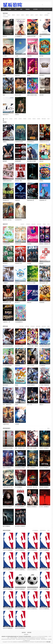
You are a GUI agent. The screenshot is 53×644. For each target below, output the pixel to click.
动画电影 (46, 15)
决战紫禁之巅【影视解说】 (9, 448)
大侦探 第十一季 (6, 322)
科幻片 (18, 15)
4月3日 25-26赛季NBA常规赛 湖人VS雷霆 (36, 609)
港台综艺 (34, 224)
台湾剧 (16, 119)
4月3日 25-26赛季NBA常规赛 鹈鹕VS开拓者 (12, 628)
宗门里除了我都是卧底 (44, 385)
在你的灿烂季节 (18, 220)
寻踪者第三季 (6, 200)
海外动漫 (44, 326)
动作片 (4, 15)
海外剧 (34, 119)
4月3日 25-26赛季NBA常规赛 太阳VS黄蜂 (12, 609)
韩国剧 (25, 119)
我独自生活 (17, 283)
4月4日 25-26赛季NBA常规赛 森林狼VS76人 (12, 589)
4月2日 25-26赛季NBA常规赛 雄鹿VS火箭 (24, 628)
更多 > (49, 13)
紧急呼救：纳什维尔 (7, 220)
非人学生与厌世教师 (7, 365)
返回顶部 (29, 632)
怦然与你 (41, 161)
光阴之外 (41, 405)
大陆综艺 (22, 224)
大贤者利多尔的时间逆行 (45, 346)
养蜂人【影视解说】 (32, 468)
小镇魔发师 (5, 283)
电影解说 (28, 9)
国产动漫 (21, 326)
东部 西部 (41, 95)
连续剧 (10, 9)
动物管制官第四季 (19, 142)
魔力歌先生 (17, 302)
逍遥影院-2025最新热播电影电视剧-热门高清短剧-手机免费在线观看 (16, 637)
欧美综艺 (39, 224)
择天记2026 (5, 385)
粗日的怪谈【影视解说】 (20, 526)
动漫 (21, 9)
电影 (4, 9)
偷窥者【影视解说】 (7, 468)
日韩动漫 (27, 326)
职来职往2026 (18, 244)
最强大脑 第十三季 (7, 302)
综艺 (16, 9)
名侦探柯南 (17, 365)
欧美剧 (20, 119)
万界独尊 (17, 424)
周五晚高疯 (42, 302)
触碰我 (29, 75)
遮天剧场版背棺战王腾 (8, 346)
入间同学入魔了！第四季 (33, 346)
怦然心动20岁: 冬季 (44, 283)
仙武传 (16, 405)
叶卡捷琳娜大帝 (18, 36)
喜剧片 (9, 15)
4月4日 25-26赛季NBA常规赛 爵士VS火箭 (24, 570)
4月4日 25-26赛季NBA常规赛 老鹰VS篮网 (24, 550)
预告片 (41, 15)
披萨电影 (41, 56)
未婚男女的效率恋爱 (7, 181)
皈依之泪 (5, 36)
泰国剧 (39, 119)
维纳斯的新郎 (18, 161)
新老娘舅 (41, 263)
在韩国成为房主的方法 (44, 142)
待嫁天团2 (29, 56)
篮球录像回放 (43, 530)
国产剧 (6, 119)
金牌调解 (29, 263)
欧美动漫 (33, 326)
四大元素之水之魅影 (32, 161)
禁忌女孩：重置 (18, 181)
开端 (40, 36)
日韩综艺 (28, 224)
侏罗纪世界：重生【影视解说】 (34, 487)
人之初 (16, 56)
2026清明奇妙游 (6, 244)
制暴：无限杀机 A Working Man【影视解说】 (25, 448)
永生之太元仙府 (31, 365)
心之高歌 (5, 56)
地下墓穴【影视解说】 (44, 507)
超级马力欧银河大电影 (32, 95)
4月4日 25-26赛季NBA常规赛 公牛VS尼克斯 (12, 570)
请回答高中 (5, 263)
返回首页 (24, 632)
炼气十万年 (30, 405)
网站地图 (48, 642)
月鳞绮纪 (5, 142)
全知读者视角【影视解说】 (21, 468)
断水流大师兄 (18, 95)
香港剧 (11, 119)
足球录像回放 (35, 530)
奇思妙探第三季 (43, 200)
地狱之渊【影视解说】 (8, 507)
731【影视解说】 (19, 487)
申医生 (29, 181)
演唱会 (44, 224)
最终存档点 (17, 75)
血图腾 (4, 75)
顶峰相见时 (17, 200)
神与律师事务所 (31, 142)
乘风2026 (29, 302)
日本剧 (29, 119)
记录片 (37, 15)
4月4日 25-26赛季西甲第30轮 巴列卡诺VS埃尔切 (38, 589)
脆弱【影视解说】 (7, 526)
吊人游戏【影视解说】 (20, 507)
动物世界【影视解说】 (44, 448)
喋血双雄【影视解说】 (32, 507)
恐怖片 (23, 15)
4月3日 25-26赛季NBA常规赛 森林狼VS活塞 (25, 609)
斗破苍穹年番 (6, 424)
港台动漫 (38, 326)
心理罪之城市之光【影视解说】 (10, 487)
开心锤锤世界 (42, 365)
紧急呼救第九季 (31, 200)
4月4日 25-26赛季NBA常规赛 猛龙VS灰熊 (12, 550)
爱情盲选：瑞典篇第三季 (45, 244)
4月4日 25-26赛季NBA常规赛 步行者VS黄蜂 (37, 570)
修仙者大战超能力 (31, 385)
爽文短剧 (44, 119)
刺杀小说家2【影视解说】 (33, 448)
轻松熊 (16, 385)
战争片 (32, 15)
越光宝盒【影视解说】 (44, 468)
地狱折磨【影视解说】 (44, 487)
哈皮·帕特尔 (42, 75)
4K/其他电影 (5, 17)
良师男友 (41, 181)
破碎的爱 (5, 161)
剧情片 (27, 15)
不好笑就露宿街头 (19, 322)
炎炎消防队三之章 (19, 346)
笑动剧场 (29, 244)
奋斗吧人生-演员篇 (31, 283)
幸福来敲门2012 (19, 263)
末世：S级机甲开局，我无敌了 (9, 405)
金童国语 (17, 114)
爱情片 (14, 15)
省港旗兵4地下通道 (31, 36)
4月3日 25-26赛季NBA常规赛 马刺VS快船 (36, 550)
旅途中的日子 (6, 114)
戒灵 (4, 95)
